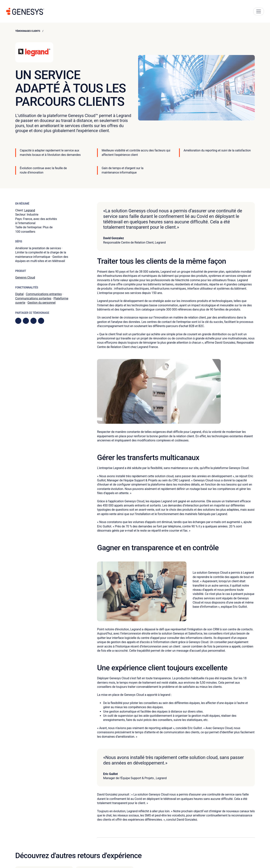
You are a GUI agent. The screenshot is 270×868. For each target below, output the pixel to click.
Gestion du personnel (41, 303)
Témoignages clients (28, 31)
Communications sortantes (33, 298)
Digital (19, 294)
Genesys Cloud (25, 278)
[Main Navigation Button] (259, 11)
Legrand (30, 210)
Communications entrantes (44, 294)
